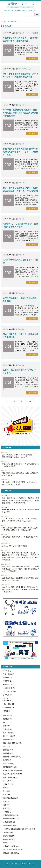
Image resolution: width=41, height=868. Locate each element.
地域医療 (35, 33)
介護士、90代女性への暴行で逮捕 (15, 546)
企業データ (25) (9, 739)
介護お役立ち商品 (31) (11, 846)
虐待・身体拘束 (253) (11, 777)
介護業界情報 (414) (10, 825)
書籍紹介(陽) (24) (9, 836)
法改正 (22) (7, 760)
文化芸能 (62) (8, 729)
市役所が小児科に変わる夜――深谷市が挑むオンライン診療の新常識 (21, 465)
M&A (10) (6, 746)
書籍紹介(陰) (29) (9, 839)
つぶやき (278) (8, 832)
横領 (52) (7, 711)
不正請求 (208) (8, 753)
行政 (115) (7, 726)
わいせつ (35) (8, 722)
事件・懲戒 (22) (9, 704)
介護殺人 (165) (8, 784)
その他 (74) (7, 812)
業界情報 (20, 69)
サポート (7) (7, 678)
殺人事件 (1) (7, 684)
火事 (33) (6, 801)
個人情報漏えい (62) (10, 767)
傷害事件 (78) (8, 701)
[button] (20, 426)
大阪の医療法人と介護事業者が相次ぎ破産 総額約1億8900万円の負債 (20, 579)
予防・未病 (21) (9, 674)
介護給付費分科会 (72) (11, 819)
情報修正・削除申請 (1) (11, 853)
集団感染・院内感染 (10, 770)
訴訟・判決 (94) (9, 764)
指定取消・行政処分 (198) (12, 757)
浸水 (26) (6, 805)
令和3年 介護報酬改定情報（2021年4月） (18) (19, 829)
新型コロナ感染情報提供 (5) (13, 850)
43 (30, 402)
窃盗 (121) (7, 788)
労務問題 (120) (8, 750)
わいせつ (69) (8, 781)
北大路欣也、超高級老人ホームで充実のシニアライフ (20, 538)
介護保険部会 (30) (9, 822)
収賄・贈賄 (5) (9, 707)
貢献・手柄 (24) (9, 733)
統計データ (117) (9, 736)
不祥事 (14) (7, 671)
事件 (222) (7, 698)
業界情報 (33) (8, 719)
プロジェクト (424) (10, 691)
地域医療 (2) (7, 715)
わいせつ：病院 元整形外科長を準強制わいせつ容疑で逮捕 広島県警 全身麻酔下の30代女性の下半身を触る (21, 589)
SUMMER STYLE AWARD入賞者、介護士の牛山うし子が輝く (21, 511)
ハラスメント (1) (9, 688)
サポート (29, 33)
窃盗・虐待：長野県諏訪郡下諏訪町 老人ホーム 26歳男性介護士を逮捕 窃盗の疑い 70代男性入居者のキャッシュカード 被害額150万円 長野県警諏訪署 (21, 556)
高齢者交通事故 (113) (11, 798)
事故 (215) (7, 795)
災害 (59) (6, 808)
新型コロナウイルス (10, 774)
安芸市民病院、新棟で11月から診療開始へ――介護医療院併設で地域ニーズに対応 (20, 456)
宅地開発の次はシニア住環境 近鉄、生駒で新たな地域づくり (20, 474)
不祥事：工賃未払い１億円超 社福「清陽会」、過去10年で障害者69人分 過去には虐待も (21, 520)
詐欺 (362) (7, 791)
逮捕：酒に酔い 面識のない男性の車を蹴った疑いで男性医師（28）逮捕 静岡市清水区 (21, 529)
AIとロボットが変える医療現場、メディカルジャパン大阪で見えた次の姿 (20, 483)
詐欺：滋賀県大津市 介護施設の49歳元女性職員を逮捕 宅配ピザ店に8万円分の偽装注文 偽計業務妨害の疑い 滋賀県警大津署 (21, 500)
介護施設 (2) (7, 695)
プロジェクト (21, 33)
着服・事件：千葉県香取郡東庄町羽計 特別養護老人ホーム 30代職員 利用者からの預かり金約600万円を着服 (21, 569)
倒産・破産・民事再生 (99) (12, 743)
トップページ (5, 21)
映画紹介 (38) (8, 843)
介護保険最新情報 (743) (11, 815)
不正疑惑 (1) (7, 681)
